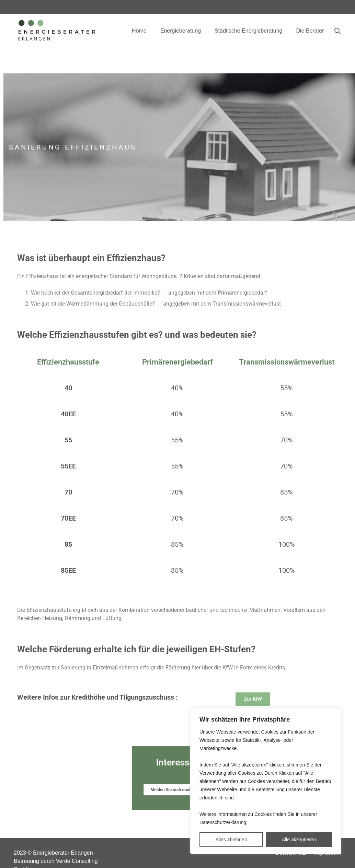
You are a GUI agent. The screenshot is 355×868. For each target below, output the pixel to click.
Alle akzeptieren (299, 840)
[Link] (56, 31)
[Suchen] (337, 31)
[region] (266, 781)
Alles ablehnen (231, 840)
